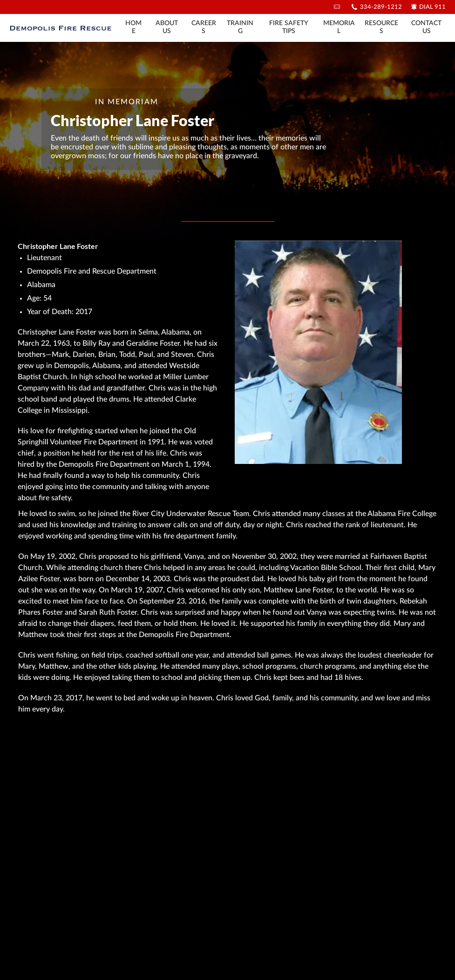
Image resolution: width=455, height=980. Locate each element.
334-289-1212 (381, 7)
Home (133, 27)
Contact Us (426, 27)
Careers (204, 27)
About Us (167, 27)
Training (240, 27)
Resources (381, 27)
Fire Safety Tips (289, 27)
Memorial (339, 27)
